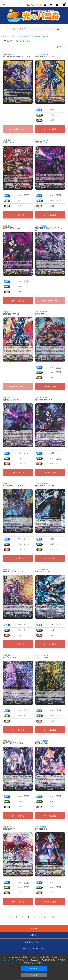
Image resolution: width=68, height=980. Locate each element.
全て (3, 37)
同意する (34, 968)
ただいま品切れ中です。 (18, 129)
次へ (45, 917)
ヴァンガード (11, 37)
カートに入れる (50, 129)
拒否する (34, 975)
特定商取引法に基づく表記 (34, 948)
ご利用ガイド (34, 935)
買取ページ (34, 929)
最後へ (55, 917)
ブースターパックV (25, 37)
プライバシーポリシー (34, 942)
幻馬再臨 (41, 37)
